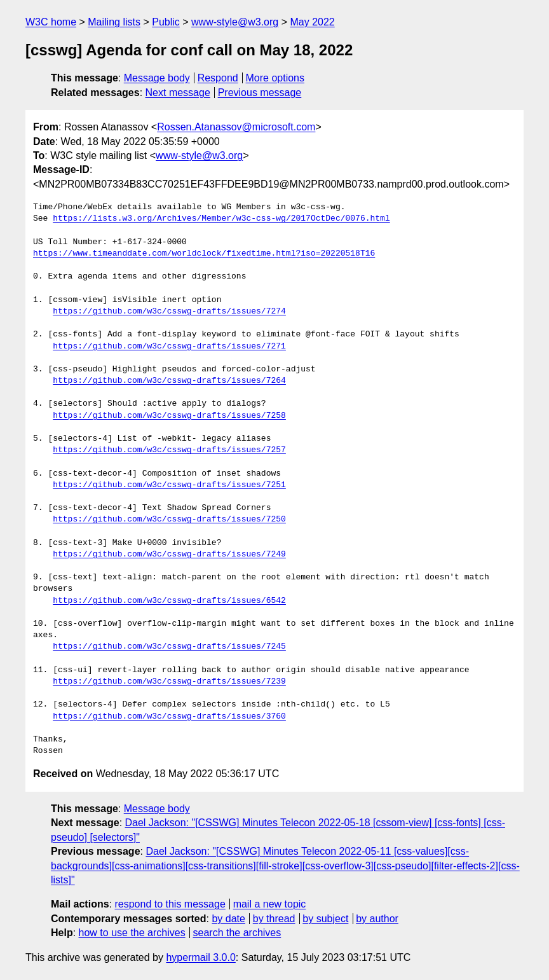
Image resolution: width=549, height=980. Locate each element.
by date (228, 919)
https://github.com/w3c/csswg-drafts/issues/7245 (169, 647)
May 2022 (312, 22)
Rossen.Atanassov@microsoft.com (236, 127)
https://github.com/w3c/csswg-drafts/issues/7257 (169, 450)
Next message (178, 93)
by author (377, 919)
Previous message (260, 93)
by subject (325, 919)
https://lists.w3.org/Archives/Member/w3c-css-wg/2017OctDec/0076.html (221, 219)
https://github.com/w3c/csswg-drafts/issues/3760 (169, 717)
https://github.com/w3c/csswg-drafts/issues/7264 (169, 381)
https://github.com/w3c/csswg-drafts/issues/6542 (169, 601)
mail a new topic (270, 904)
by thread (274, 919)
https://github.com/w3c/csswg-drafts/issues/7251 (169, 485)
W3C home (51, 22)
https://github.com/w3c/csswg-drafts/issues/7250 (169, 520)
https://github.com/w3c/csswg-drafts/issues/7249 (169, 555)
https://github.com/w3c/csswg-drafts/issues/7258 (169, 416)
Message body (157, 78)
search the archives (237, 933)
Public (166, 22)
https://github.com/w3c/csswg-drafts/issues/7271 (169, 347)
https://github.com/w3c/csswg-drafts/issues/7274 (169, 312)
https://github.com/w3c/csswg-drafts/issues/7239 (169, 682)
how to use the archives (132, 933)
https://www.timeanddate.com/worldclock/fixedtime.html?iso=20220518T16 (204, 254)
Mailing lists (114, 22)
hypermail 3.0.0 (200, 957)
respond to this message (170, 904)
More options (275, 78)
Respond (218, 78)
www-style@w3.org (235, 22)
